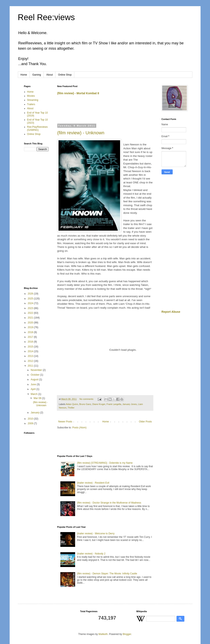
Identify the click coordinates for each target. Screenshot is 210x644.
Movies (31, 96)
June (34, 384)
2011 (31, 366)
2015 (31, 347)
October (35, 375)
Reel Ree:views (46, 17)
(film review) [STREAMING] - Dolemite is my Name (105, 463)
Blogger (127, 634)
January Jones (130, 404)
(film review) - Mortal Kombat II (78, 93)
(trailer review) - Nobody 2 (91, 554)
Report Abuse (171, 312)
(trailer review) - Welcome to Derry (96, 534)
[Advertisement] (105, 111)
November (37, 370)
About (50, 75)
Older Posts (145, 422)
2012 (31, 361)
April (33, 389)
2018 (31, 332)
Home (24, 75)
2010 (31, 419)
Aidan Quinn (72, 404)
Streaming (33, 100)
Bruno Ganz (85, 404)
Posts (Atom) (79, 428)
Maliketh (103, 634)
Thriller (71, 408)
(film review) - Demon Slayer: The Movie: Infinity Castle (107, 574)
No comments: (87, 399)
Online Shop (65, 75)
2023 (31, 308)
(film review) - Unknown (81, 133)
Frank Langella (114, 404)
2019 (31, 327)
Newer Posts (65, 422)
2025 (31, 299)
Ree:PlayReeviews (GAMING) (37, 128)
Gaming (37, 75)
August (35, 379)
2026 (31, 294)
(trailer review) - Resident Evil (93, 483)
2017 (31, 337)
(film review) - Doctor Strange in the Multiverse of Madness (109, 503)
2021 (31, 318)
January (35, 413)
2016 (31, 342)
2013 (31, 356)
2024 (31, 303)
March (34, 394)
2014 (31, 351)
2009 (31, 423)
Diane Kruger (99, 404)
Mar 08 (38, 398)
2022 (31, 313)
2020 (31, 323)
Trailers (31, 104)
